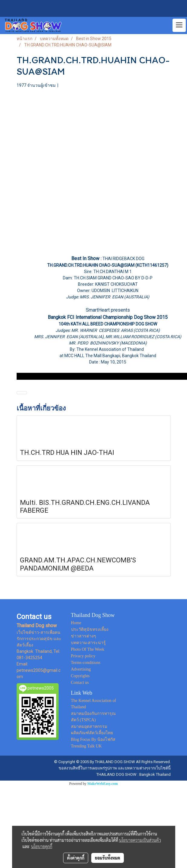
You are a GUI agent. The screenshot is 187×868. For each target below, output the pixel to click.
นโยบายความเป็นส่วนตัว (140, 840)
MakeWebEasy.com (103, 784)
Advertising (81, 669)
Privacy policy (83, 656)
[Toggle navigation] (179, 25)
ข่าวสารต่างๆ (84, 636)
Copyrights (80, 676)
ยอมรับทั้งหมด (108, 858)
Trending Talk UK (86, 746)
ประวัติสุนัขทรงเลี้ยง (90, 629)
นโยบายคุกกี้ (42, 846)
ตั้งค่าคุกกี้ (76, 858)
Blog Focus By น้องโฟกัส (93, 739)
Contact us (80, 682)
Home (76, 623)
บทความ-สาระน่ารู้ (89, 643)
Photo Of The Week (88, 649)
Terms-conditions (86, 663)
